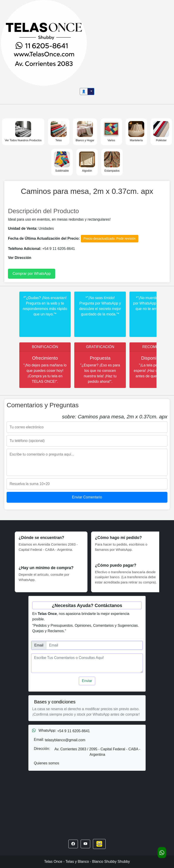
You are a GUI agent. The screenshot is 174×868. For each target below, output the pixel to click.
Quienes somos (46, 763)
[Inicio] (44, 43)
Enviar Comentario (87, 497)
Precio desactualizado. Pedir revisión (110, 239)
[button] (73, 844)
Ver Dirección (20, 258)
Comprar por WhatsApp (32, 274)
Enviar (87, 681)
